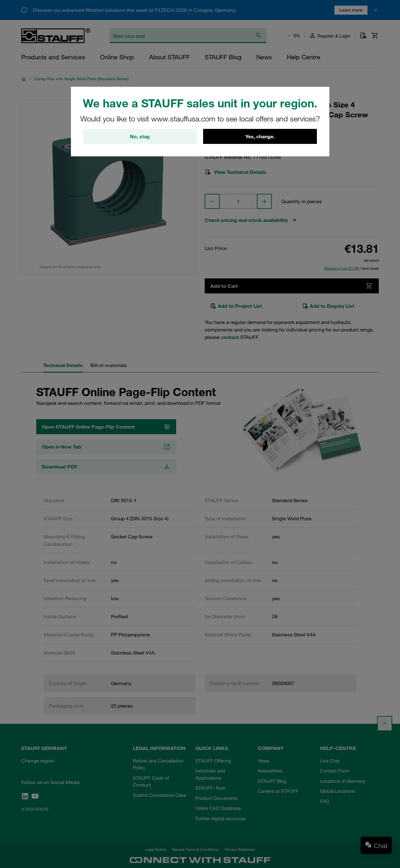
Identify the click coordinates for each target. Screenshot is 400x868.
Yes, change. (260, 136)
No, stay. (140, 136)
